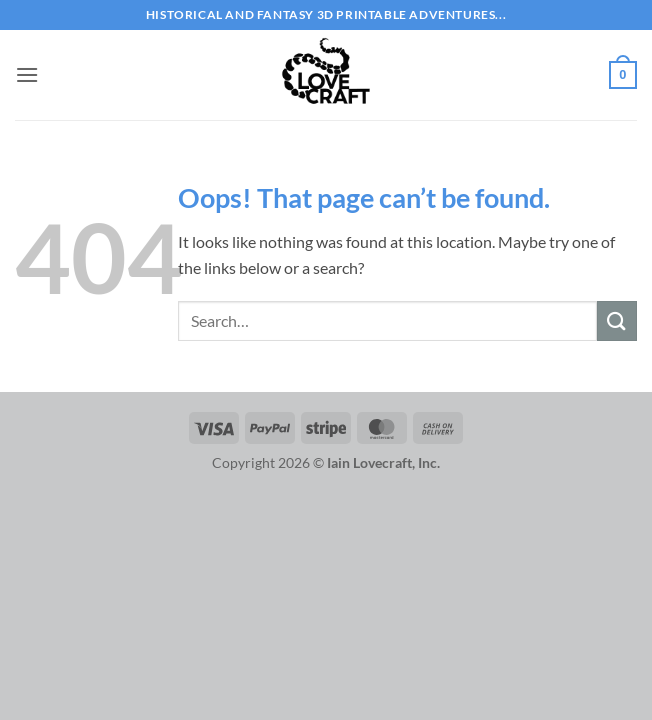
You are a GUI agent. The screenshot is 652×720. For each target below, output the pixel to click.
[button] (27, 74)
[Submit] (617, 320)
